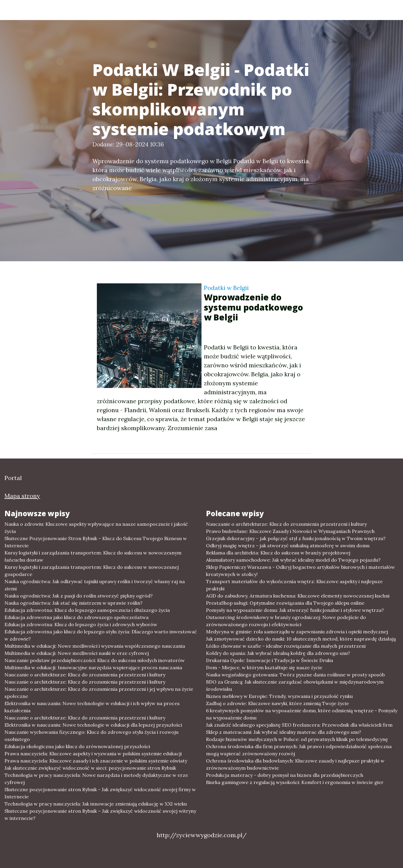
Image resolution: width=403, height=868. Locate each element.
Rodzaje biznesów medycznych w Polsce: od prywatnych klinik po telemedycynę (297, 739)
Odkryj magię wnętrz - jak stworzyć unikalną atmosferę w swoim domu (288, 545)
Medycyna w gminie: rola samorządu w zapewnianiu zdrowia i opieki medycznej (297, 632)
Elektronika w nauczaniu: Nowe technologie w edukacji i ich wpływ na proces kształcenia (92, 707)
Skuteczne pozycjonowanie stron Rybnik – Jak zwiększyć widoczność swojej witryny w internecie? (100, 814)
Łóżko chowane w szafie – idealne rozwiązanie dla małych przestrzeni (286, 646)
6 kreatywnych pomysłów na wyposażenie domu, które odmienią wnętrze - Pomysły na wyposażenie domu (302, 714)
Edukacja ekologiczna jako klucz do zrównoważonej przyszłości (77, 746)
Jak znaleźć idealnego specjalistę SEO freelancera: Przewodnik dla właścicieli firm (299, 725)
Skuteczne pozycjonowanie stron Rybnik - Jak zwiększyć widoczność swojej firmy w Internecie (100, 793)
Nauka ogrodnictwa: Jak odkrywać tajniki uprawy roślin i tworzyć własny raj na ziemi (95, 585)
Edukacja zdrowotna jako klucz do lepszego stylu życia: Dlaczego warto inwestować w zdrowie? (101, 635)
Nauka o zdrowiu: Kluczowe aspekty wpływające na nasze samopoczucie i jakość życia (96, 528)
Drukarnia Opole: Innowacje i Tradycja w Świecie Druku (270, 660)
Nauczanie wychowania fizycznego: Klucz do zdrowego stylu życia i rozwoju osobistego (91, 736)
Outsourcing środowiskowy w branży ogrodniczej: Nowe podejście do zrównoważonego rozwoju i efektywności (286, 621)
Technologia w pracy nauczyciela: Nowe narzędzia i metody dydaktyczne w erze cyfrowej (96, 779)
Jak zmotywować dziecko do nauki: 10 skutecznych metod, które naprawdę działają (301, 639)
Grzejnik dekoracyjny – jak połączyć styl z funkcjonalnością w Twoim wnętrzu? (296, 538)
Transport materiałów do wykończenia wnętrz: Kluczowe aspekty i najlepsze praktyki (294, 585)
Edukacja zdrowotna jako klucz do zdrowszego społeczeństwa (77, 617)
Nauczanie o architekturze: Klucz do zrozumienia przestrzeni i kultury (85, 675)
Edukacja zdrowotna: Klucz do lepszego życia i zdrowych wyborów (81, 624)
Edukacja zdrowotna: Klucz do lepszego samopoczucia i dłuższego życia (87, 610)
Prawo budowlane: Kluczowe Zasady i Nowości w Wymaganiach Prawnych (290, 531)
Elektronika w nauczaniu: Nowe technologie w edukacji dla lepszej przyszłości (93, 725)
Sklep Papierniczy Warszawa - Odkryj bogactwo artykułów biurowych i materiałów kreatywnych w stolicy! (300, 571)
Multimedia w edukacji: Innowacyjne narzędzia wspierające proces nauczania (93, 667)
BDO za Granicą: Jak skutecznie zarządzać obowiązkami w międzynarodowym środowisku (295, 685)
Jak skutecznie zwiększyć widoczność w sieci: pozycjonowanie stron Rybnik (90, 768)
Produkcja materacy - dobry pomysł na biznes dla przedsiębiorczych (285, 775)
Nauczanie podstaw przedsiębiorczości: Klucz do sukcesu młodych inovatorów (95, 660)
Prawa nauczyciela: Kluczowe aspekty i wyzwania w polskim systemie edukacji (93, 754)
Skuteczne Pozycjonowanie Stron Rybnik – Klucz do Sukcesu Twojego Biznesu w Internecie (96, 542)
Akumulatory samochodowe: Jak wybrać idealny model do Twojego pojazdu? (293, 560)
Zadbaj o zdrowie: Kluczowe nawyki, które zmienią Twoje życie (277, 703)
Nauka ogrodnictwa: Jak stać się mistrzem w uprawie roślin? (74, 603)
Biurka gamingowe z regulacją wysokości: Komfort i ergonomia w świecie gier (295, 782)
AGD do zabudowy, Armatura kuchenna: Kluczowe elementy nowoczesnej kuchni (298, 596)
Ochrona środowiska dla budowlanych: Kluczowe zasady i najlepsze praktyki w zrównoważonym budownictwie (295, 764)
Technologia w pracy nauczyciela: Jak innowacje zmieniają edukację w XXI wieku (96, 804)
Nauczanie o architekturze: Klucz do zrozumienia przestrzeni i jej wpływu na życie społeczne (99, 693)
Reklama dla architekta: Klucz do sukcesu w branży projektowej (278, 553)
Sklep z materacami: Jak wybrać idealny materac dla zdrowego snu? (284, 732)
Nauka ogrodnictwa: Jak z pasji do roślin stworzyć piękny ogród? (79, 596)
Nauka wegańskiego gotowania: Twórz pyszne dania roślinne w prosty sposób (295, 675)
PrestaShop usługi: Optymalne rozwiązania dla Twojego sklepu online (285, 603)
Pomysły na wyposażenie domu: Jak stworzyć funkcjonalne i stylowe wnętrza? (295, 610)
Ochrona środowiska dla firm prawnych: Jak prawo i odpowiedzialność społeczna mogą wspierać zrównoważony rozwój (299, 750)
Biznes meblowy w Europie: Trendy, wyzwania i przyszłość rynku (279, 696)
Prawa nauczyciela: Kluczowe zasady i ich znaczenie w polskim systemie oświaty (96, 761)
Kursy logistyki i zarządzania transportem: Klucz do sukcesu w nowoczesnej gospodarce (92, 571)
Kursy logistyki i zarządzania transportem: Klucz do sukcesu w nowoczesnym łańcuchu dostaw (93, 556)
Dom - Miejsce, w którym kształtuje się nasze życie (264, 667)
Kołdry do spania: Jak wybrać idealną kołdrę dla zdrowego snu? (278, 653)
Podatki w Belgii (226, 288)
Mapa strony (22, 496)
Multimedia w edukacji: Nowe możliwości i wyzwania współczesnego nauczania (95, 646)
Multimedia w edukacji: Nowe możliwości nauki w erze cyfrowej (77, 653)
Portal (51, 10)
